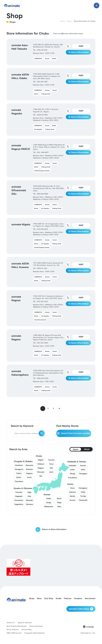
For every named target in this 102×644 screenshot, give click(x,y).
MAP (81, 46)
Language (90, 627)
